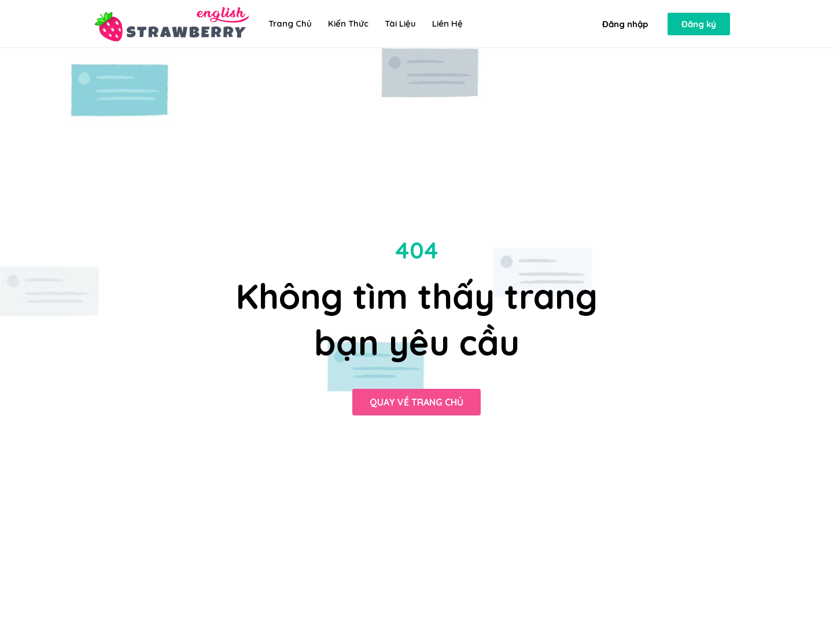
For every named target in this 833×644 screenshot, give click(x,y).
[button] (625, 24)
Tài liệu (400, 23)
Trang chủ (290, 23)
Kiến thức (348, 23)
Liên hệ (447, 23)
